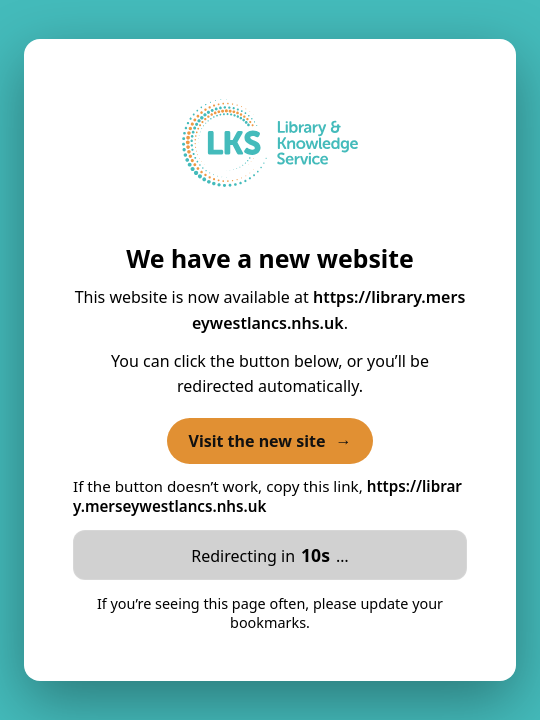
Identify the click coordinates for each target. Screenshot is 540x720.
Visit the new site (270, 441)
